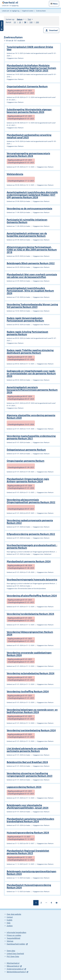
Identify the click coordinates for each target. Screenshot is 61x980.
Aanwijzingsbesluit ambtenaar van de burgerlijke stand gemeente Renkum (27, 235)
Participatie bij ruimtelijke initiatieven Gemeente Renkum (27, 221)
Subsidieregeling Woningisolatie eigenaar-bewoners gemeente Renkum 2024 (29, 111)
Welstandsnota (15, 174)
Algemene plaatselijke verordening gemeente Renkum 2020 (31, 417)
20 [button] (20, 22)
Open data (11, 951)
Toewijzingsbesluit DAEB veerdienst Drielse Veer (30, 48)
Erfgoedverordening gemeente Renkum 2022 (31, 534)
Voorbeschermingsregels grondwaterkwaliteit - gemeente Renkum (32, 547)
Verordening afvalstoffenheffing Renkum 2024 (32, 596)
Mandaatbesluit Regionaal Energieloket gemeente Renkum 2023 (28, 852)
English (10, 920)
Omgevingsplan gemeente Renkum (26, 461)
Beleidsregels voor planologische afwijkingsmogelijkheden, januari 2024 (28, 807)
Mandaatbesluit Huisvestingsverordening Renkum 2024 (29, 886)
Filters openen (2, 26)
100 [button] (31, 22)
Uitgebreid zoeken (28, 11)
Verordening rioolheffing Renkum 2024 (28, 692)
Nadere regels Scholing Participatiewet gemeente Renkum (27, 333)
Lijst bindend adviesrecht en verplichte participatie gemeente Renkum (27, 750)
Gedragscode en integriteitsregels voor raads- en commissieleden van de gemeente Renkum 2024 (31, 374)
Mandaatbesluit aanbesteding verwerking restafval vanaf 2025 (29, 136)
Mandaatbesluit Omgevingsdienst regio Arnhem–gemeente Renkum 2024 (28, 480)
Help (9, 923)
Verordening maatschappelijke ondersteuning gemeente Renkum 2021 (31, 437)
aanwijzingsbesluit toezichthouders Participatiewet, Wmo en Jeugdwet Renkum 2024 (30, 291)
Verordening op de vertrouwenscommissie (29, 209)
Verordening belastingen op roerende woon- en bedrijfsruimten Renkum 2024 (32, 711)
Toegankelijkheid (13, 938)
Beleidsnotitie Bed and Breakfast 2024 (27, 762)
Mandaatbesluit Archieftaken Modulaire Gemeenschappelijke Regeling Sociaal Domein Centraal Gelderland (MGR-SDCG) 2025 (31, 68)
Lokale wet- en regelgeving (11, 11)
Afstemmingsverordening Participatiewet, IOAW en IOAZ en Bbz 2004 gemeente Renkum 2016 (32, 250)
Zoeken (10, 926)
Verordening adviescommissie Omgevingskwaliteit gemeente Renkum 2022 (31, 501)
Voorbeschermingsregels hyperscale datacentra (32, 580)
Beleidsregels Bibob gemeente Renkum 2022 (31, 263)
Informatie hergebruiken (16, 932)
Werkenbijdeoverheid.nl (16, 972)
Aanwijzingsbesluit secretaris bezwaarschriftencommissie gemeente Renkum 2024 (32, 390)
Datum (21, 19)
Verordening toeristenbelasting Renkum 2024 (31, 730)
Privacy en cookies (14, 935)
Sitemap (10, 941)
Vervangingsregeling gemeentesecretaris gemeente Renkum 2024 (28, 155)
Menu (55, 4)
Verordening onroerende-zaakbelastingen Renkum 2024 (29, 654)
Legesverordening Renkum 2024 (24, 787)
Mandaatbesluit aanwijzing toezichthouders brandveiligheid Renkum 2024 (30, 820)
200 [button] (37, 22)
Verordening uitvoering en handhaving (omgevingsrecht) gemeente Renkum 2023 (30, 775)
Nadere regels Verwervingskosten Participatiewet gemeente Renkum (25, 319)
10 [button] (15, 22)
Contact (10, 917)
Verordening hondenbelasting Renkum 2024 (30, 614)
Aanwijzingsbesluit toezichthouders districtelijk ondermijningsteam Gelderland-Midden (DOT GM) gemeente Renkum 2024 (32, 195)
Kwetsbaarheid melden (16, 944)
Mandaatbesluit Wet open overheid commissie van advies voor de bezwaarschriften (32, 276)
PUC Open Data (13, 956)
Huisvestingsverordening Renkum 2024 (28, 833)
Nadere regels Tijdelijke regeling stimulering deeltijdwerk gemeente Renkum (30, 352)
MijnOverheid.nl (13, 963)
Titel (30, 19)
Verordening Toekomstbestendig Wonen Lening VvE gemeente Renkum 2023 (32, 306)
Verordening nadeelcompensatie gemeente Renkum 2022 (30, 522)
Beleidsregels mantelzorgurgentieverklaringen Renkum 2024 (31, 873)
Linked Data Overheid (15, 954)
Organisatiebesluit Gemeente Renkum (27, 86)
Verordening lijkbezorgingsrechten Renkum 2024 (30, 633)
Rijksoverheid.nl (13, 966)
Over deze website (14, 914)
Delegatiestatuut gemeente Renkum (26, 450)
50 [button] (25, 22)
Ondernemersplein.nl (15, 969)
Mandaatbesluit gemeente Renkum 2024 (29, 561)
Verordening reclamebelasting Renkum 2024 (30, 673)
